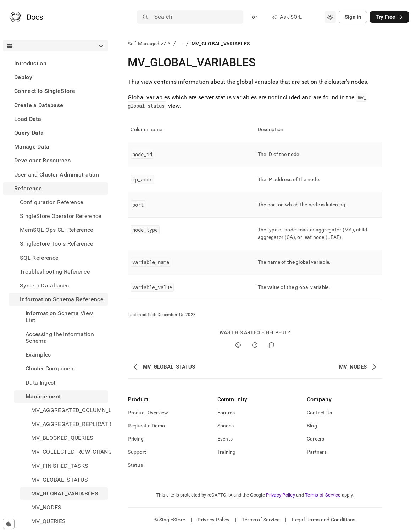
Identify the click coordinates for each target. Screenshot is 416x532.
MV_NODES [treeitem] (46, 507)
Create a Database (39, 105)
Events (225, 439)
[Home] (26, 17)
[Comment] (271, 345)
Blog (312, 426)
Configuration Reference (51, 202)
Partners (317, 452)
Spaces (226, 426)
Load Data (28, 119)
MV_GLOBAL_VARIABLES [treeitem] (65, 494)
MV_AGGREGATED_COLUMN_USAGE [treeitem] (70, 410)
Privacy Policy (281, 495)
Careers (316, 439)
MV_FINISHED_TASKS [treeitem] (60, 466)
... (181, 44)
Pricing (136, 439)
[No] (255, 345)
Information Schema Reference (62, 299)
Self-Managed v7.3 (149, 44)
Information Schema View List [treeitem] (59, 317)
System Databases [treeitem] (44, 285)
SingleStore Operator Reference (61, 216)
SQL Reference (39, 258)
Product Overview (148, 413)
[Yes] (238, 345)
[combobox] (330, 17)
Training (227, 452)
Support (137, 452)
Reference (28, 188)
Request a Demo (146, 426)
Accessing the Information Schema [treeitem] (60, 337)
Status (135, 465)
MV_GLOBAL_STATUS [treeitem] (60, 480)
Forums (226, 413)
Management (43, 396)
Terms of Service (323, 495)
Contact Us (320, 413)
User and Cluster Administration (57, 175)
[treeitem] (55, 63)
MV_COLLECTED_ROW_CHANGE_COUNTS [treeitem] (70, 452)
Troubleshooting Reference (55, 272)
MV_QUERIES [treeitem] (48, 521)
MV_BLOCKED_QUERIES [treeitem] (62, 438)
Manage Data (32, 147)
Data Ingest (41, 383)
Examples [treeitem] (38, 355)
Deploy (23, 77)
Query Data (29, 133)
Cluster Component (50, 368)
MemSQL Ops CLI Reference (57, 230)
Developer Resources (42, 160)
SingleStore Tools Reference (57, 244)
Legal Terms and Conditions (324, 520)
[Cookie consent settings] (9, 524)
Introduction (30, 63)
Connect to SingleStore (45, 91)
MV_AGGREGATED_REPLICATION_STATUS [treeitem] (70, 424)
